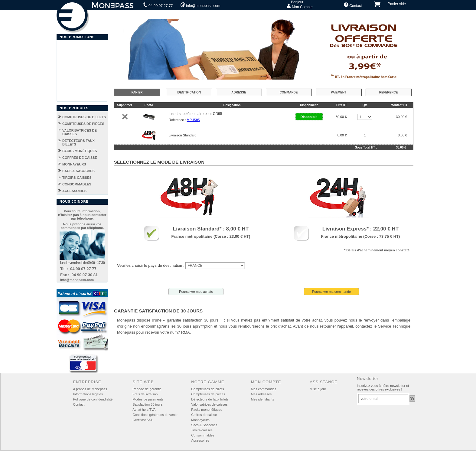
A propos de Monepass (90, 389)
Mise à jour (318, 389)
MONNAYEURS (74, 164)
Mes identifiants (262, 399)
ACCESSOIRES (74, 191)
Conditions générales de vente (155, 415)
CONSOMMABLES (77, 184)
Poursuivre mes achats (196, 292)
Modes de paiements (148, 399)
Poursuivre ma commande (331, 292)
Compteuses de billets (207, 389)
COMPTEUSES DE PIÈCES (83, 124)
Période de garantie (147, 389)
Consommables (203, 435)
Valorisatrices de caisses (209, 404)
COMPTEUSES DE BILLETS (84, 117)
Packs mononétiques (207, 410)
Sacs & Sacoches (204, 425)
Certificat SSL (143, 420)
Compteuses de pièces (208, 394)
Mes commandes (264, 389)
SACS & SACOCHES (78, 171)
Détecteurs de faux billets (210, 399)
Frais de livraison (145, 394)
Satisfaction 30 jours (147, 404)
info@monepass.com (200, 5)
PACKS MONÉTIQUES (80, 151)
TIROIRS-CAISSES (77, 178)
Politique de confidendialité (93, 399)
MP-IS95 (193, 120)
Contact (353, 5)
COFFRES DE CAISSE (80, 158)
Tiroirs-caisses (202, 430)
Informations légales (88, 394)
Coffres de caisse (204, 415)
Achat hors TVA (144, 410)
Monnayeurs (200, 420)
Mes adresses (261, 394)
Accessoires (200, 440)
